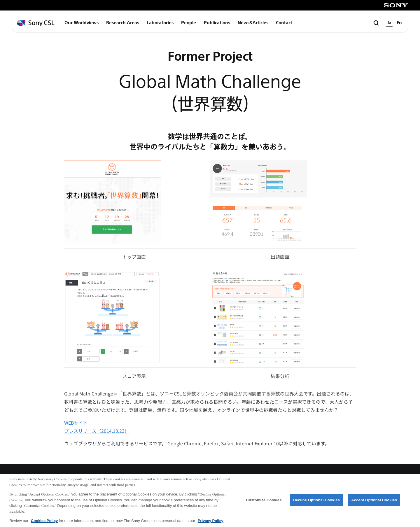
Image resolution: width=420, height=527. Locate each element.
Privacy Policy (211, 523)
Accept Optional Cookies (374, 503)
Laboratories (160, 23)
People (189, 23)
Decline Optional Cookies (316, 503)
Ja (389, 23)
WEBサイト (76, 423)
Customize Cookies (264, 503)
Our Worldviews (82, 23)
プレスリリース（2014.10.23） (97, 431)
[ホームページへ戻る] (36, 23)
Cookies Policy (44, 523)
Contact (284, 23)
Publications (217, 23)
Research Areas (123, 23)
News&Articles (253, 23)
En (399, 23)
